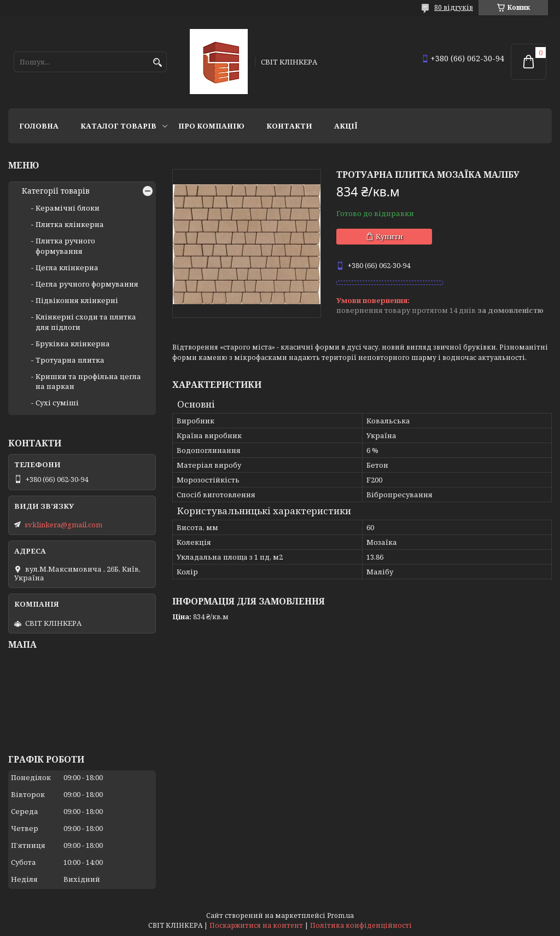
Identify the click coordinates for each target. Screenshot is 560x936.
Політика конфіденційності (361, 925)
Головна (39, 126)
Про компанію (211, 126)
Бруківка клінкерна (73, 344)
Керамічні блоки (68, 208)
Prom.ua (340, 915)
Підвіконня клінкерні (77, 300)
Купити (389, 236)
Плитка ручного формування (65, 246)
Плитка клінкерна (70, 224)
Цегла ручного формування (87, 284)
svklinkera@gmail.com (63, 525)
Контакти (289, 126)
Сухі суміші (57, 403)
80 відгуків (454, 7)
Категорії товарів (56, 191)
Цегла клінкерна (67, 268)
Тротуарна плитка (70, 360)
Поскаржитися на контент (256, 925)
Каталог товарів (118, 126)
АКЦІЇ (346, 126)
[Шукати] (157, 63)
